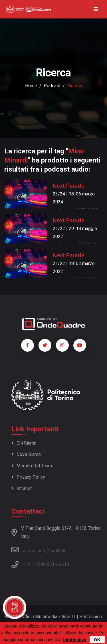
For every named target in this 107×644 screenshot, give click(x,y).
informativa (75, 640)
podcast (52, 86)
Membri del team (32, 466)
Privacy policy (28, 477)
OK (97, 640)
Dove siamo (26, 454)
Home (31, 86)
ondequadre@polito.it (38, 550)
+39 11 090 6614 (40, 564)
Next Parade (69, 186)
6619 (64, 564)
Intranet (22, 488)
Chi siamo (24, 443)
